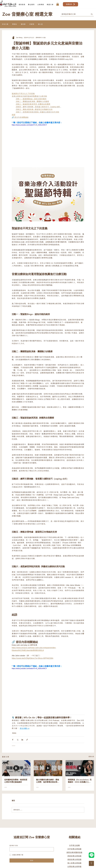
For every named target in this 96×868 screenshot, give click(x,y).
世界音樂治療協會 (74, 849)
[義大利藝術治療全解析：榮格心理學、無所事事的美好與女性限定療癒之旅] (48, 768)
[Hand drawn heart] (91, 855)
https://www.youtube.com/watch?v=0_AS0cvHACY (29, 125)
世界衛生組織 (74, 845)
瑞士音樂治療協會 (74, 863)
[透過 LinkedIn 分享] (22, 740)
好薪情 (32, 24)
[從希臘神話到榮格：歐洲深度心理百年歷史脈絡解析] (16, 768)
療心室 (40, 24)
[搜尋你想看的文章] (74, 14)
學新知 (14, 24)
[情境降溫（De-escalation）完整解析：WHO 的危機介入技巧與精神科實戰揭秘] (80, 768)
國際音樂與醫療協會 (74, 852)
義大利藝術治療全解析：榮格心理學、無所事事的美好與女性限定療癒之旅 (48, 781)
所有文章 (5, 24)
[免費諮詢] (70, 4)
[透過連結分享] (27, 740)
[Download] (91, 863)
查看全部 (91, 757)
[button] (22, 4)
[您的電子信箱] (31, 849)
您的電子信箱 (14, 846)
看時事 (23, 24)
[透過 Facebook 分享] (13, 740)
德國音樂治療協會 (74, 859)
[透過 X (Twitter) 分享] (17, 740)
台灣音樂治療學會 (74, 867)
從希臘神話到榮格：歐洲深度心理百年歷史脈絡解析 (16, 781)
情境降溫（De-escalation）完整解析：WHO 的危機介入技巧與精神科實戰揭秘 (80, 781)
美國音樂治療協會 (74, 856)
